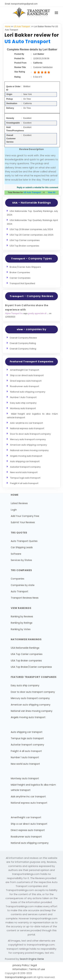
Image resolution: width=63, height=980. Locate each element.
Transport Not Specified (22, 283)
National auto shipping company (28, 392)
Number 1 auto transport (25, 757)
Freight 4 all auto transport (24, 483)
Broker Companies (20, 272)
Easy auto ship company (23, 403)
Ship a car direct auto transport (27, 375)
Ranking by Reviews (22, 616)
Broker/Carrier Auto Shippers (25, 267)
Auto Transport (19, 591)
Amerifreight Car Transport (25, 370)
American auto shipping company (29, 445)
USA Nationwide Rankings (25, 648)
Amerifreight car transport (26, 817)
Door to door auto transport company (30, 434)
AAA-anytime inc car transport (26, 423)
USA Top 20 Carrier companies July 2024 (31, 235)
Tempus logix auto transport (25, 478)
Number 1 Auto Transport (23, 397)
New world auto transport (24, 472)
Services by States (21, 560)
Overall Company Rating (23, 343)
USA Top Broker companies (24, 246)
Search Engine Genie (32, 959)
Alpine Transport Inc (14, 313)
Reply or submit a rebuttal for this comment (38, 187)
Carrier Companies (20, 278)
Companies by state (23, 585)
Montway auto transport (23, 408)
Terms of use (37, 969)
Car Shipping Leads (22, 547)
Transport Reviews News (25, 598)
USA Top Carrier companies (25, 240)
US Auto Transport (22, 27)
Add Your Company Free (25, 516)
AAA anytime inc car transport (28, 796)
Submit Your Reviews (23, 522)
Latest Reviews (19, 503)
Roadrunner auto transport (25, 386)
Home (8, 27)
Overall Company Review (23, 338)
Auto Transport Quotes (24, 541)
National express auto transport (27, 428)
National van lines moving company (29, 450)
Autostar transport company (25, 467)
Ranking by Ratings (22, 623)
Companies (17, 579)
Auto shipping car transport (25, 461)
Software (16, 554)
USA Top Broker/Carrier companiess (31, 667)
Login (14, 510)
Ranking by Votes (21, 629)
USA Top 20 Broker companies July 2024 (31, 229)
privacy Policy (21, 965)
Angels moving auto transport (26, 456)
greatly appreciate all (37, 313)
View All (51, 192)
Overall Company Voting (23, 349)
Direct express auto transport (26, 381)
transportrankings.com (19, 977)
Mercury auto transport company (28, 439)
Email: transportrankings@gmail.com (21, 4)
